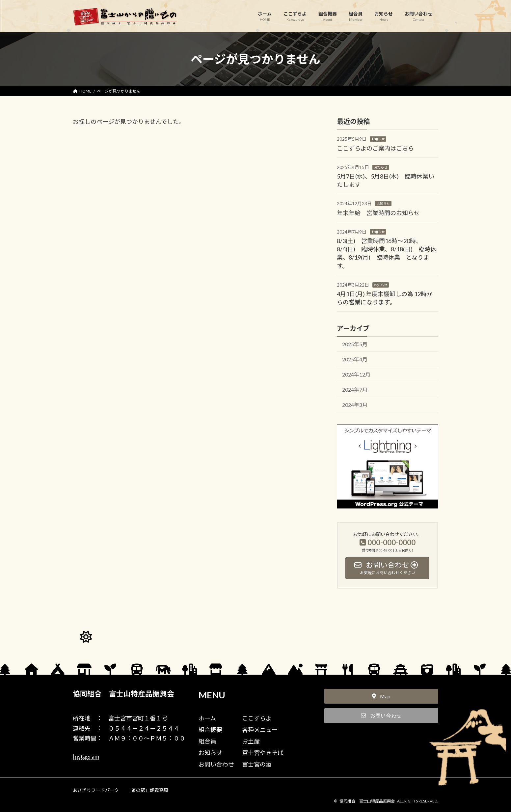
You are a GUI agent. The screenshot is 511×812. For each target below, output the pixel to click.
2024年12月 (356, 374)
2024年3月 (355, 405)
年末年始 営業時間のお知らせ (378, 212)
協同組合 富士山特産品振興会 (123, 694)
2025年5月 (355, 344)
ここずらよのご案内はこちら (375, 148)
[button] (381, 696)
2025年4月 (355, 359)
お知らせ (378, 139)
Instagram (86, 756)
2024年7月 (355, 390)
